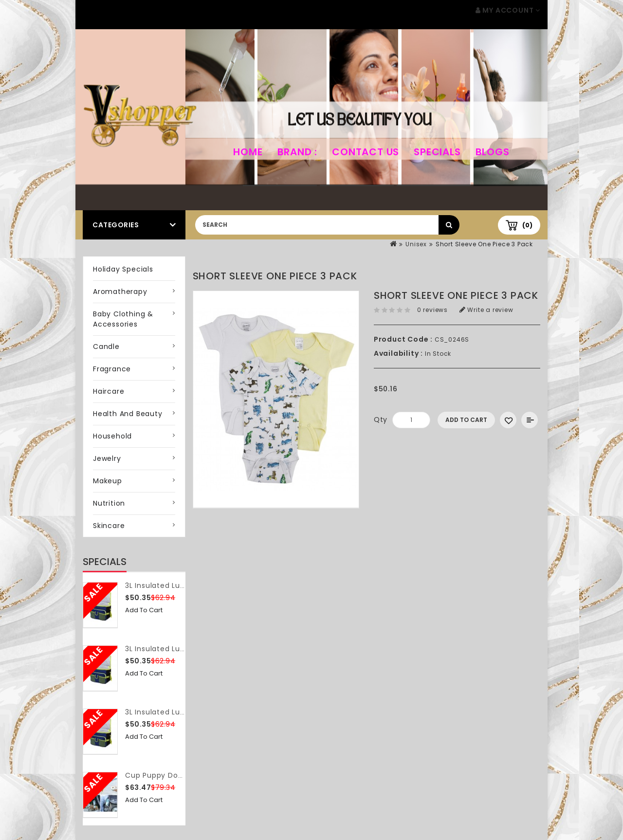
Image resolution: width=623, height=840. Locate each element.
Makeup (108, 481)
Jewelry (107, 458)
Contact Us (366, 152)
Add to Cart (144, 610)
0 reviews (432, 310)
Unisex (416, 244)
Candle (106, 347)
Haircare (109, 391)
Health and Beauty (128, 414)
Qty (381, 420)
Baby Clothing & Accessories (123, 319)
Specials (437, 152)
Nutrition (109, 503)
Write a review (486, 310)
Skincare (109, 526)
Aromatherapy (120, 292)
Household (112, 436)
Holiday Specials (123, 269)
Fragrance (112, 369)
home (248, 152)
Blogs (493, 152)
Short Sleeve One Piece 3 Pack (484, 244)
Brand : (298, 152)
